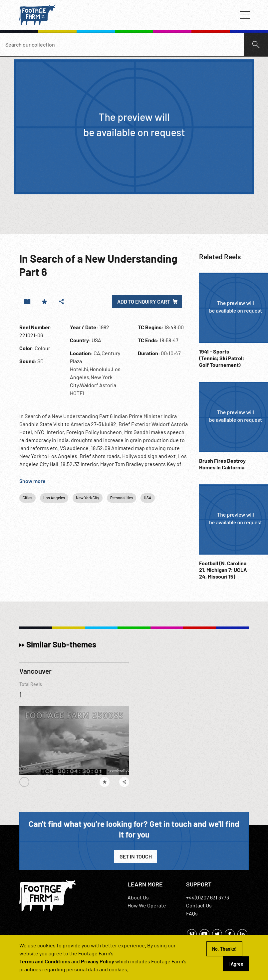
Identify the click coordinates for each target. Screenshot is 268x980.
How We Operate (147, 905)
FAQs (192, 913)
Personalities (122, 498)
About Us (138, 897)
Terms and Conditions (45, 961)
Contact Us (199, 905)
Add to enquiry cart (144, 301)
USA (148, 498)
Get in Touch (136, 856)
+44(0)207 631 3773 (208, 897)
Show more (32, 481)
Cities (27, 498)
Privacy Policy (98, 961)
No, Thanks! (224, 949)
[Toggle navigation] (245, 15)
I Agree (236, 964)
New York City (88, 498)
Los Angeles (54, 498)
